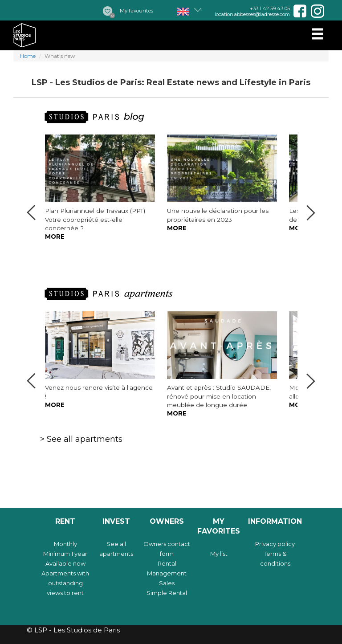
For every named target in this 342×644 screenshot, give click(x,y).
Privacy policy (275, 544)
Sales (167, 583)
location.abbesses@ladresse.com (252, 14)
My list (219, 554)
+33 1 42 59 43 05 (270, 8)
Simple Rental (167, 593)
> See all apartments (81, 439)
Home (28, 56)
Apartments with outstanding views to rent (65, 583)
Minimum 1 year (65, 554)
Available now (65, 563)
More (55, 236)
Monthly (65, 544)
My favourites (136, 11)
